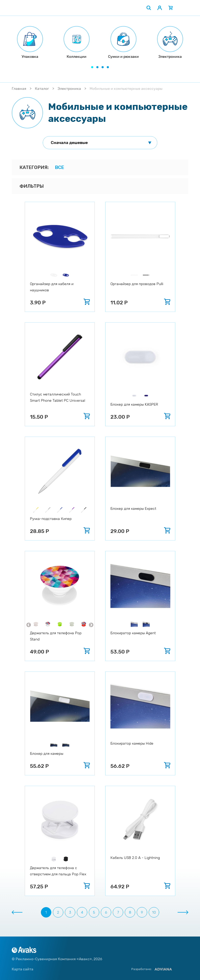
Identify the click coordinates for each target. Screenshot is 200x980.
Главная (19, 89)
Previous (29, 625)
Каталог (42, 89)
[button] (92, 67)
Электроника (69, 89)
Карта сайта (23, 969)
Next (91, 625)
